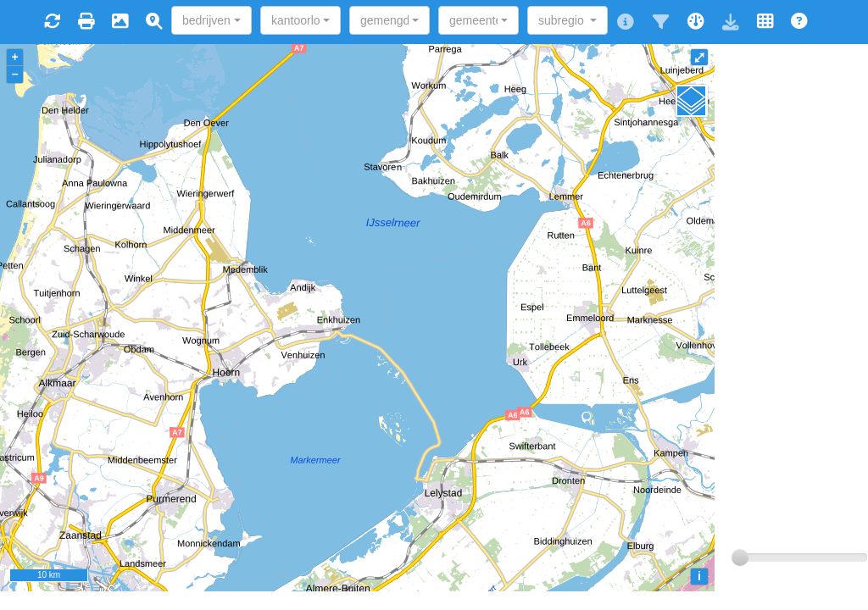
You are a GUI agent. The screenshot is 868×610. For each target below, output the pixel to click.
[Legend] (692, 101)
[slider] (740, 557)
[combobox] (211, 20)
